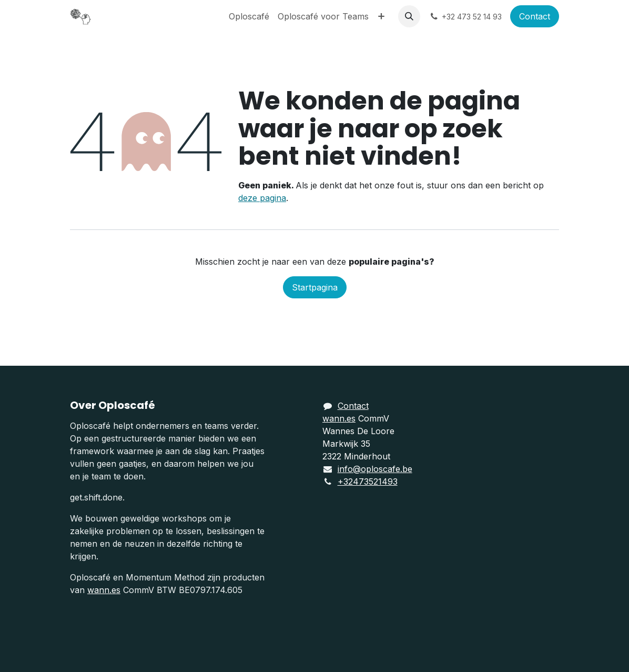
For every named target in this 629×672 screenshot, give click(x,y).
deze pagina (262, 198)
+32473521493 (368, 482)
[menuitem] (249, 16)
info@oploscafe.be (375, 469)
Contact (535, 16)
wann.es (104, 590)
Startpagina (315, 287)
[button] (409, 16)
